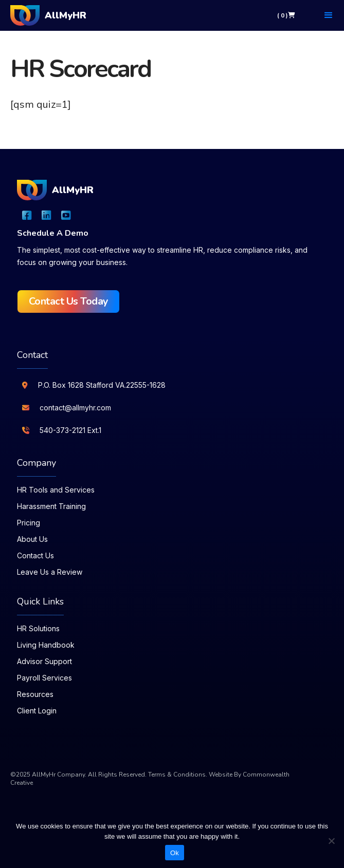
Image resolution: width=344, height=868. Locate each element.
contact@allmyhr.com (75, 408)
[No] (331, 841)
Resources (35, 694)
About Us (32, 539)
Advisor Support (44, 661)
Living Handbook (46, 645)
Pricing (29, 523)
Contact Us (35, 555)
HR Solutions (38, 628)
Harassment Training (51, 506)
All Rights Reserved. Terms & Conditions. (148, 775)
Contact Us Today (69, 301)
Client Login (37, 711)
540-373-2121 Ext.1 (70, 430)
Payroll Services (44, 678)
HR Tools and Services (56, 490)
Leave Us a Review (50, 572)
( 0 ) (286, 15)
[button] (329, 15)
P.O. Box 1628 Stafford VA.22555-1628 (102, 385)
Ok (175, 853)
